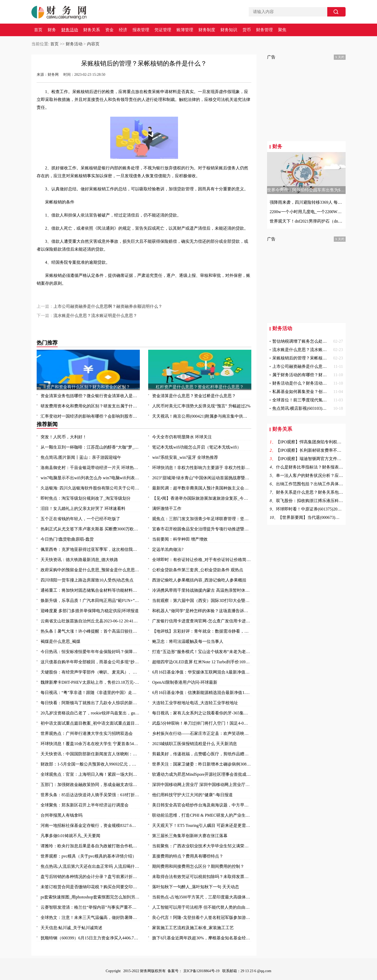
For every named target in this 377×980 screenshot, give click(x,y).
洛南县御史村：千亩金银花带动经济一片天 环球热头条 (90, 468)
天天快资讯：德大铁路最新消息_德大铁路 (79, 560)
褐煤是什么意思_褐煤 (60, 641)
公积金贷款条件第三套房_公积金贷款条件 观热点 (198, 570)
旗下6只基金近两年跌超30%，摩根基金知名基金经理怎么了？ (202, 938)
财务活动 (70, 30)
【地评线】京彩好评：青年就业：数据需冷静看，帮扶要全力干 (202, 631)
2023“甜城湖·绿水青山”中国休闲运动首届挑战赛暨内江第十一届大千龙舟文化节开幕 (202, 478)
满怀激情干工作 (167, 508)
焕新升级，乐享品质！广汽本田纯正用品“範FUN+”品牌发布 (90, 601)
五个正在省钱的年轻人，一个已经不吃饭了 (80, 519)
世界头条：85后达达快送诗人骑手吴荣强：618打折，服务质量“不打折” (90, 795)
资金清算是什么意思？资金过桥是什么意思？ (194, 396)
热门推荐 (47, 343)
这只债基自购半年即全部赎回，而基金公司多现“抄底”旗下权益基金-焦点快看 (90, 662)
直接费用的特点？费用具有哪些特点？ (188, 856)
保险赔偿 (116, 297)
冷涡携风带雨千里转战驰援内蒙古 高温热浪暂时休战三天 (202, 590)
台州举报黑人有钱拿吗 (62, 815)
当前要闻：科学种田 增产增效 (180, 539)
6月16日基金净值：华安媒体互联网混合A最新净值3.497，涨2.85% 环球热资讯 (202, 672)
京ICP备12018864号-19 (202, 971)
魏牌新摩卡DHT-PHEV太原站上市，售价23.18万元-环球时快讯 (90, 682)
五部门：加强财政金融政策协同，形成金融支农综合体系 (90, 785)
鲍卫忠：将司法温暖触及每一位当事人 (188, 641)
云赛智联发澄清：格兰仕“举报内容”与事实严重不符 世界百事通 (90, 907)
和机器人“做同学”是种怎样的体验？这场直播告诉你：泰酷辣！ (202, 611)
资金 (109, 30)
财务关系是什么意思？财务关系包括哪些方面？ (320, 492)
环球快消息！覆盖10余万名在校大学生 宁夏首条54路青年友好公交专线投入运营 (90, 744)
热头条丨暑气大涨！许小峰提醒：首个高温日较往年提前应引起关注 (90, 631)
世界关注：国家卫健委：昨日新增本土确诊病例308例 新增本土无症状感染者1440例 (202, 764)
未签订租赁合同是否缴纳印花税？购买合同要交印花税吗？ (90, 887)
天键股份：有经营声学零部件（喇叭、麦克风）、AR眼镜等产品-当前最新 (90, 672)
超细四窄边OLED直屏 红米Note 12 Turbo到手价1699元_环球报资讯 (202, 662)
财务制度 (207, 30)
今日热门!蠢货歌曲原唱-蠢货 (67, 539)
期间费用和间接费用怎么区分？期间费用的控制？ (198, 866)
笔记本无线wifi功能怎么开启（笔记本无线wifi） (197, 447)
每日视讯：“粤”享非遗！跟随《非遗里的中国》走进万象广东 (90, 693)
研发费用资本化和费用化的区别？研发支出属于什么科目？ (90, 406)
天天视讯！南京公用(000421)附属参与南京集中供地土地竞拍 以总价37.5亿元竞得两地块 (202, 416)
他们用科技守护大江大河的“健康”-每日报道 (192, 795)
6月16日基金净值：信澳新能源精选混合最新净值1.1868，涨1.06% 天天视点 (202, 693)
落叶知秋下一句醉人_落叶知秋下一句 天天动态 (196, 887)
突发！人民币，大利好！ (64, 437)
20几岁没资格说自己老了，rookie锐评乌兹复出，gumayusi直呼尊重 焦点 (90, 713)
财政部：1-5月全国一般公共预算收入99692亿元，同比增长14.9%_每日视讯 (90, 764)
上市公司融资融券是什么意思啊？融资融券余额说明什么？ (108, 306)
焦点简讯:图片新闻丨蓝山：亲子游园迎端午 (81, 457)
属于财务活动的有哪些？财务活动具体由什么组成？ (320, 375)
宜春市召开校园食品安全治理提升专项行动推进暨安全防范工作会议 (202, 529)
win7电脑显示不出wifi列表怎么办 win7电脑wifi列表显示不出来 (90, 478)
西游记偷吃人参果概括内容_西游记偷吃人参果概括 (199, 580)
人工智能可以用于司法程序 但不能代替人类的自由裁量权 (202, 907)
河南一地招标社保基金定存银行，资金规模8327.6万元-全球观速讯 (90, 825)
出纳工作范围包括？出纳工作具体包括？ (314, 484)
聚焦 (282, 30)
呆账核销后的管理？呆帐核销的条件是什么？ (314, 358)
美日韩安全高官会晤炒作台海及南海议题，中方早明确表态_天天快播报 (202, 805)
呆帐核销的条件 (94, 297)
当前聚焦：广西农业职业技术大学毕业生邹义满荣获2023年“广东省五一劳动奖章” (202, 846)
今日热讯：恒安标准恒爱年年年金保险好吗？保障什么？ (90, 652)
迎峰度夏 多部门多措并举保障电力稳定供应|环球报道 (90, 611)
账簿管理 (185, 30)
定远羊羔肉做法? (168, 549)
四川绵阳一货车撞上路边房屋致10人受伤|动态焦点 (87, 580)
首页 (38, 30)
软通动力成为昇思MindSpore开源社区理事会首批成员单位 (202, 774)
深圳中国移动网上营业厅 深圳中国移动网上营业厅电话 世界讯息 (202, 785)
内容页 (93, 44)
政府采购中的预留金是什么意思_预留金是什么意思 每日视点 (90, 570)
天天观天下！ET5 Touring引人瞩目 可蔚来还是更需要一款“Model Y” (202, 825)
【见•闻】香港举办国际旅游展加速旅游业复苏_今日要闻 (202, 498)
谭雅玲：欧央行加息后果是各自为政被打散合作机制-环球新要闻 (90, 846)
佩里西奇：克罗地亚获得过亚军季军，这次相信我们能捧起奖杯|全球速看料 (90, 549)
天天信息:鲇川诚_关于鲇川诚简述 (71, 928)
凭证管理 (163, 30)
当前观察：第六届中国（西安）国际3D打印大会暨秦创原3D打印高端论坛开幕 (202, 601)
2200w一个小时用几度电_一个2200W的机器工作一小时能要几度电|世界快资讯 (306, 212)
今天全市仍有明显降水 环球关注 (182, 437)
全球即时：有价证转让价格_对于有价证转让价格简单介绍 (202, 560)
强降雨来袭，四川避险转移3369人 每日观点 (306, 202)
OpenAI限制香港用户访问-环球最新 (185, 682)
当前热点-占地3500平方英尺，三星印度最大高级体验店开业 (202, 897)
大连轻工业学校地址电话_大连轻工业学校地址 (195, 703)
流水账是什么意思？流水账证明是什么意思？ (95, 316)
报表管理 (141, 30)
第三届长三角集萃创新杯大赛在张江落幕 (190, 836)
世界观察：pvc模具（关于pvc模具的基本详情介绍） (88, 856)
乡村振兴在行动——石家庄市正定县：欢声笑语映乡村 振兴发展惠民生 (202, 733)
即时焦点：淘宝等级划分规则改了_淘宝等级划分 (86, 498)
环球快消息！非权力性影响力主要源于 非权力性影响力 (202, 468)
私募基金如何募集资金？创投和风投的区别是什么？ (320, 392)
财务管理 (264, 30)
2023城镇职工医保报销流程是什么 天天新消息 (195, 744)
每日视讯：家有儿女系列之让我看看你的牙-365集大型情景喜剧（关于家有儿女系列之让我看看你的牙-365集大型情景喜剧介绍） (202, 713)
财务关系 (92, 30)
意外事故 (133, 297)
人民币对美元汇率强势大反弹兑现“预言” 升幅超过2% (201, 406)
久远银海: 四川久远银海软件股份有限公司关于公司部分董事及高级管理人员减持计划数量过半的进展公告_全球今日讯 (90, 488)
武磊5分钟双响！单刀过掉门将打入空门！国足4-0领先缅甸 (202, 723)
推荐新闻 (47, 424)
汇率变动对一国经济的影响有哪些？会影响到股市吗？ (90, 416)
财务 (52, 30)
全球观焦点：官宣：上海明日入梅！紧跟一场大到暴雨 (90, 774)
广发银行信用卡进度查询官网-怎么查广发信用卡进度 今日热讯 (202, 621)
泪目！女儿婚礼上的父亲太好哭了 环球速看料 (83, 508)
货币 (247, 30)
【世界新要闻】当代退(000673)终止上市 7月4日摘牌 (326, 517)
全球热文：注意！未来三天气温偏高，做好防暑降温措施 (90, 917)
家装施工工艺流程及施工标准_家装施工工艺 (193, 928)
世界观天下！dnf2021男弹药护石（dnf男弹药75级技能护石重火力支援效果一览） (306, 221)
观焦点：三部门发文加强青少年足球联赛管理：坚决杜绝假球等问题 (202, 519)
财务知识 (229, 30)
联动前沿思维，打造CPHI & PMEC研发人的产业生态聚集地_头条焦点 (202, 815)
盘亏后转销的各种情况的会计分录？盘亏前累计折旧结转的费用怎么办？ (90, 877)
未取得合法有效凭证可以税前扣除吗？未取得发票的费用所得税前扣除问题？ (202, 877)
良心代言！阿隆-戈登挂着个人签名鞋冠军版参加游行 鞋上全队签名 (202, 917)
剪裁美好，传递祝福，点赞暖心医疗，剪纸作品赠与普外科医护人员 (202, 754)
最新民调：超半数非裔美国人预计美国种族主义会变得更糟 (202, 488)
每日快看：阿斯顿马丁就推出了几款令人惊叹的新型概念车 (90, 703)
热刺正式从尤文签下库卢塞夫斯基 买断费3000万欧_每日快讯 (90, 529)
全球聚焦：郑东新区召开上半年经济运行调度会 (85, 805)
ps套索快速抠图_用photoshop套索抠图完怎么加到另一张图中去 (90, 897)
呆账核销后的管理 (65, 297)
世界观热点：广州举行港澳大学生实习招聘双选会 (87, 733)
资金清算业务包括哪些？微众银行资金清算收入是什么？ (90, 396)
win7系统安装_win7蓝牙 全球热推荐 (185, 457)
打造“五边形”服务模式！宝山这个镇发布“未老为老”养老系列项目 (202, 652)
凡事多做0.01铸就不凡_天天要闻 (70, 836)
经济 (123, 30)
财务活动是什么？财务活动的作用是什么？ (312, 383)
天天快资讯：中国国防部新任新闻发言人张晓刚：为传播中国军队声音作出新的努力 (90, 754)
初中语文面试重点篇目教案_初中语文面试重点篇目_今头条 (90, 723)
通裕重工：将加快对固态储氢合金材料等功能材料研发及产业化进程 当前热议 (90, 590)
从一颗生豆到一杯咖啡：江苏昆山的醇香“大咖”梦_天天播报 (90, 447)
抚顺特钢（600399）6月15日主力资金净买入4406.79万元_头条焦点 (90, 938)
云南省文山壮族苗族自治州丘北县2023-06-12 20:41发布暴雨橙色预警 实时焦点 (90, 621)
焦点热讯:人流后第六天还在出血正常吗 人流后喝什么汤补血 (90, 866)
